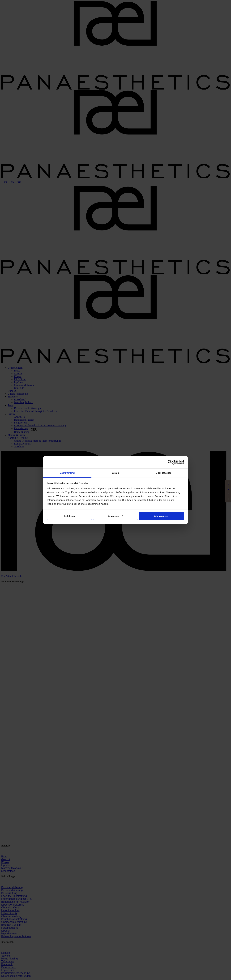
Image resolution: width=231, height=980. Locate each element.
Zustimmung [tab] (67, 473)
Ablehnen (69, 516)
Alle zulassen (162, 516)
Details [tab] (116, 473)
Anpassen (116, 516)
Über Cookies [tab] (164, 473)
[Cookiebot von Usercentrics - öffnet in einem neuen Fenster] (170, 462)
